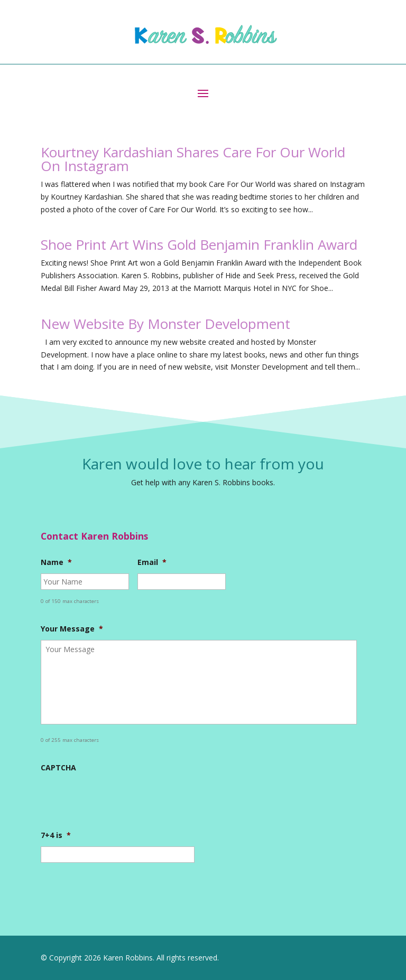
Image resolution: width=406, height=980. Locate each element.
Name (56, 562)
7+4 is (56, 835)
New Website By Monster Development (165, 324)
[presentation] (121, 799)
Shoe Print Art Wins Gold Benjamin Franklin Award (199, 244)
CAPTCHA (58, 768)
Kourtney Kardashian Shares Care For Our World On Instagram (193, 159)
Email (152, 562)
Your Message (72, 629)
